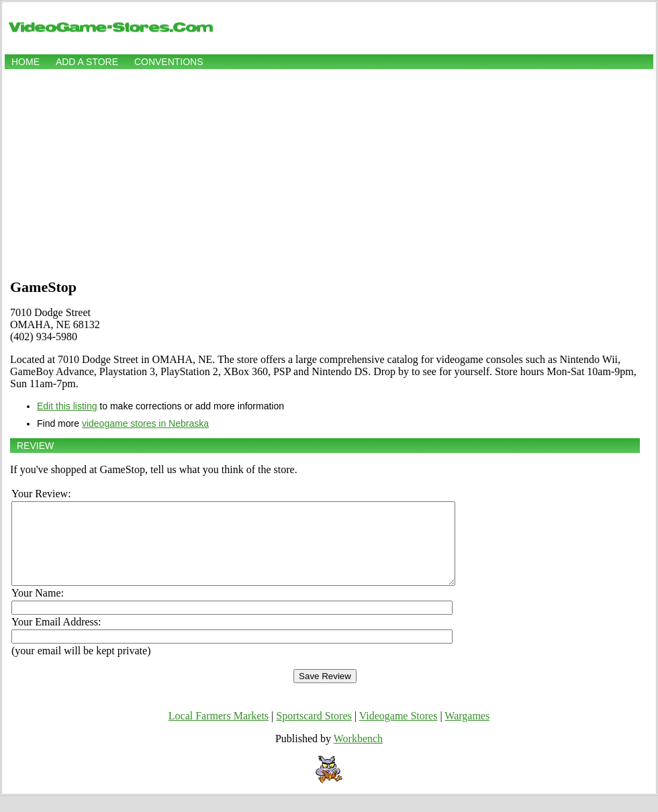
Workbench (358, 755)
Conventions (169, 62)
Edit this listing (67, 406)
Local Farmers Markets (219, 732)
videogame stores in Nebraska (145, 423)
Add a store (87, 62)
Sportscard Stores (314, 732)
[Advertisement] (329, 172)
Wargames (467, 732)
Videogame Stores (398, 732)
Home (26, 62)
